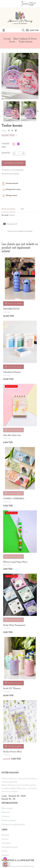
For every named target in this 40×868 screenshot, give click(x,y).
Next (38, 111)
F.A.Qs (4, 851)
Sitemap (5, 855)
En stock (5, 215)
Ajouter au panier (14, 163)
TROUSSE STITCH (11, 309)
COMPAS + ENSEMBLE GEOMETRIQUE (14, 499)
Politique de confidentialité (13, 825)
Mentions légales (9, 820)
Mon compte (7, 808)
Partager (9, 131)
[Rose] (14, 144)
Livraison (6, 816)
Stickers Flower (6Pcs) (12, 752)
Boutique (5, 835)
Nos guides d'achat (10, 847)
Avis (22, 209)
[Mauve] (18, 144)
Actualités (6, 843)
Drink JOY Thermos (12, 688)
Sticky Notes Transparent (14, 625)
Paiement (6, 812)
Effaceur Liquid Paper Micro (15, 562)
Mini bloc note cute (12, 435)
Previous (2, 111)
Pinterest (16, 131)
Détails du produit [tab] (8, 209)
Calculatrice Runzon (12, 372)
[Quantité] (19, 153)
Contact (5, 839)
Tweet (12, 131)
